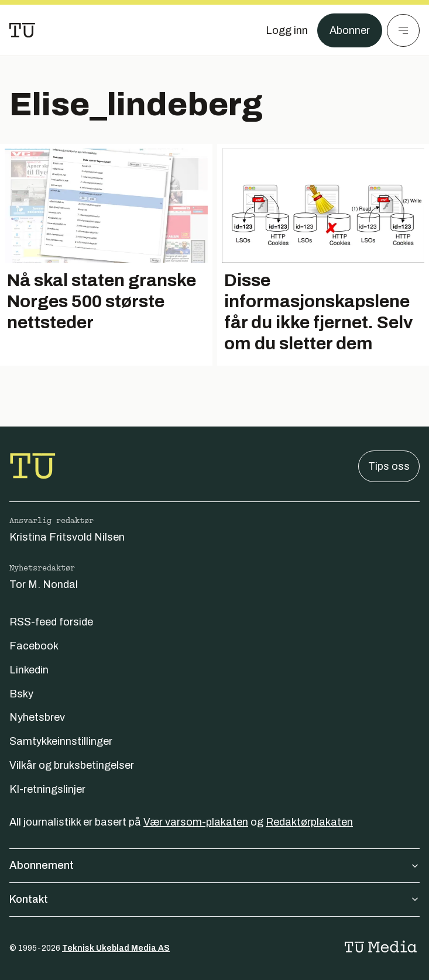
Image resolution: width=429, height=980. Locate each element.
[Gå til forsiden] (22, 30)
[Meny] (403, 30)
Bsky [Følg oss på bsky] (21, 694)
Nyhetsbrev (37, 717)
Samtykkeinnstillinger (61, 741)
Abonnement (214, 865)
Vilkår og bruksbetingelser (72, 765)
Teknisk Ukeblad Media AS (116, 948)
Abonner (350, 30)
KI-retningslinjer (47, 789)
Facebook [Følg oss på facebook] (34, 646)
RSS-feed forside (51, 622)
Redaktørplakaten (309, 822)
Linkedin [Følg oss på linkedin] (29, 670)
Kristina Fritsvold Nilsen (67, 537)
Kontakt (214, 899)
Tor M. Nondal (44, 584)
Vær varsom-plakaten (196, 822)
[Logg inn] (287, 30)
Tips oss (389, 466)
